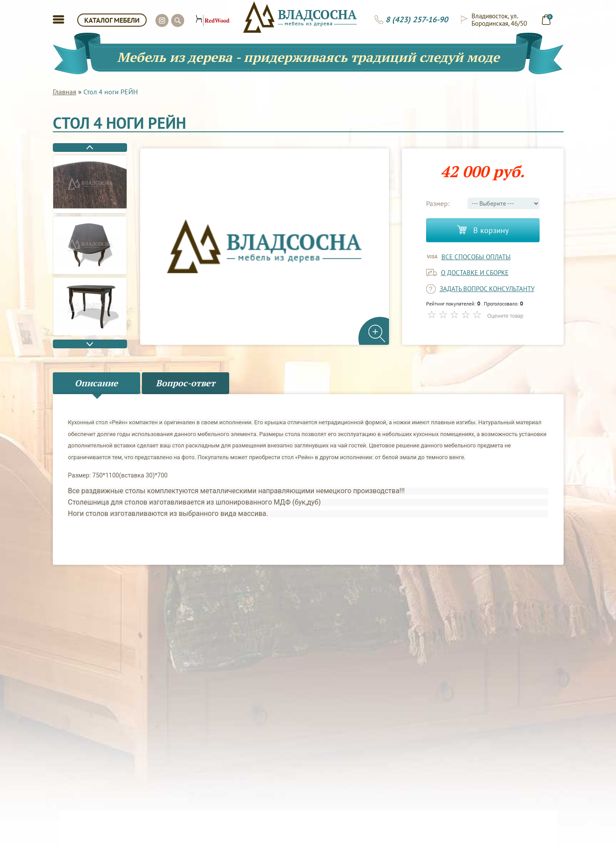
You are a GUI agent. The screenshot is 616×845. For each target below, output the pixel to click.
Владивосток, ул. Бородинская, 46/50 (499, 20)
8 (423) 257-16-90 (417, 20)
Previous (90, 148)
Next (90, 344)
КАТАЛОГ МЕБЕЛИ (112, 20)
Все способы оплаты (476, 257)
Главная (65, 92)
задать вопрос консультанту (487, 289)
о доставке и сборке (475, 273)
